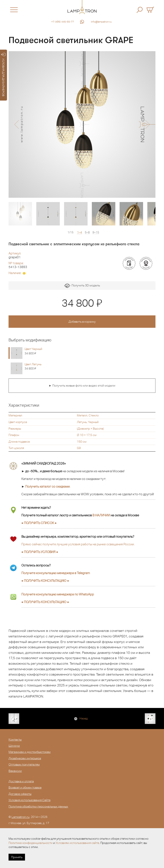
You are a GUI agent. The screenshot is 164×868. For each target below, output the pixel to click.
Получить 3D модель (82, 286)
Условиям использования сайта (77, 843)
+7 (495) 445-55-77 (63, 22)
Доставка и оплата (21, 781)
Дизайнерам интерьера (25, 758)
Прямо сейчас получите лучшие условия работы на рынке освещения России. (78, 544)
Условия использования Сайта (29, 800)
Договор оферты (20, 794)
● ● (45, 581)
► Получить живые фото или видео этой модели (82, 386)
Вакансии (15, 771)
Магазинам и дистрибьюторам (30, 752)
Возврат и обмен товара (25, 787)
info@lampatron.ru (101, 22)
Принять (17, 857)
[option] (82, 124)
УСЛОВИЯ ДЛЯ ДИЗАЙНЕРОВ (4, 75)
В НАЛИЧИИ (101, 515)
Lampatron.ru (20, 817)
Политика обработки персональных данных (38, 806)
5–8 (87, 232)
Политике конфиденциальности (31, 843)
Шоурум (14, 746)
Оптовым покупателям (24, 764)
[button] (17, 124)
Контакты (15, 739)
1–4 (80, 232)
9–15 (96, 232)
